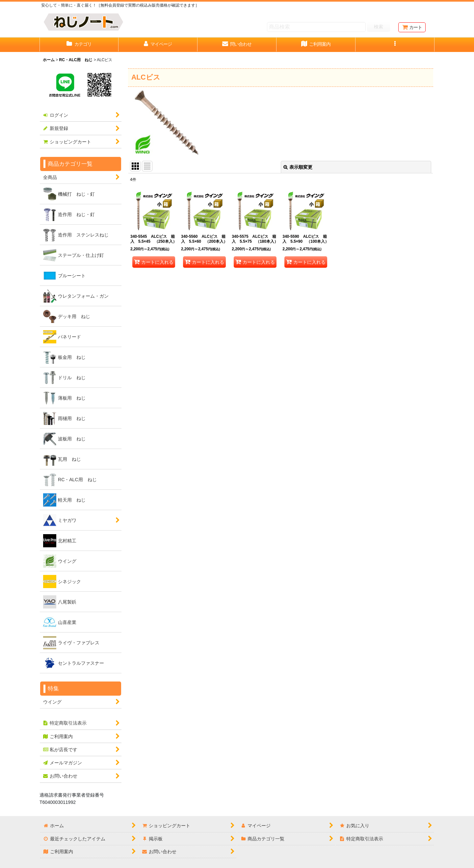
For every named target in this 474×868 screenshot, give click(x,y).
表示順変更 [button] (298, 167)
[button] (395, 45)
